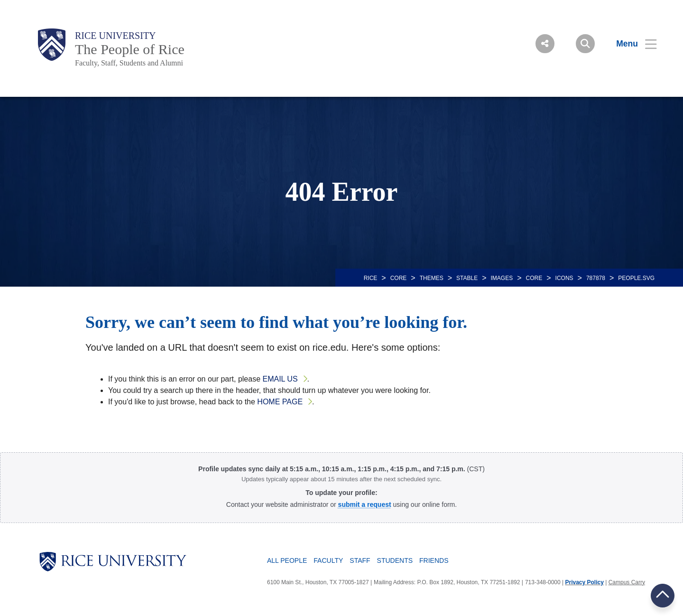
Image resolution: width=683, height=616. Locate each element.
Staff (360, 560)
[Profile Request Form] (365, 504)
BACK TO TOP (663, 595)
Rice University (115, 36)
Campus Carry (627, 582)
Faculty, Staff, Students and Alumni (129, 63)
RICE (371, 278)
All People (287, 560)
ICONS (564, 278)
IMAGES (502, 278)
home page (280, 402)
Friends (434, 560)
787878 (596, 278)
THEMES (432, 278)
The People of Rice (130, 49)
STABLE (467, 278)
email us (280, 379)
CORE (399, 278)
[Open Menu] (631, 44)
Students (395, 560)
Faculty (328, 560)
